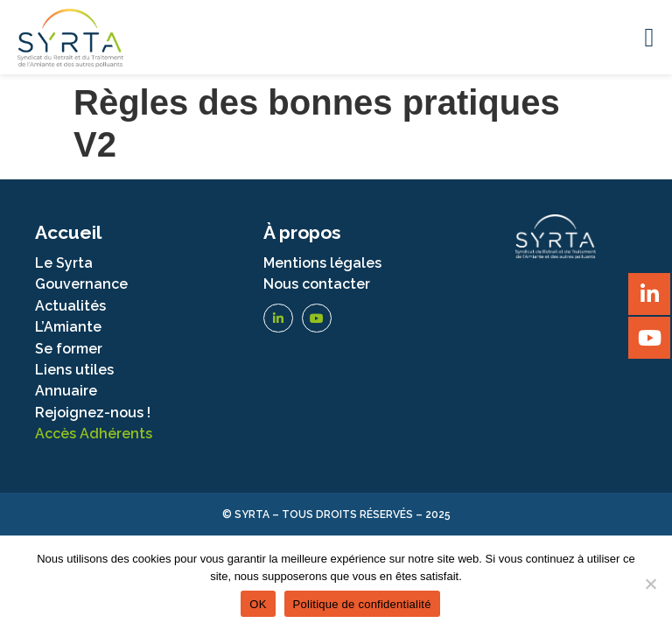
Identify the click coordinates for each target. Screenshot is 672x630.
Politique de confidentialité (362, 604)
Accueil (68, 232)
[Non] (650, 584)
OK (258, 604)
